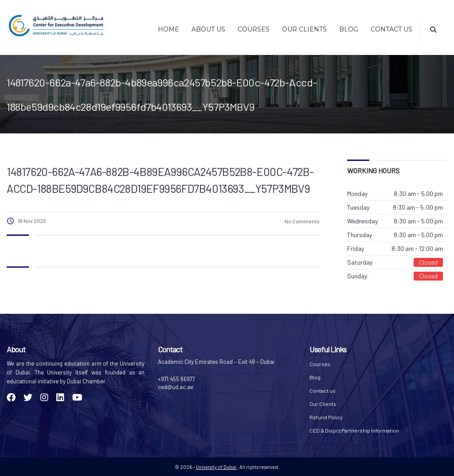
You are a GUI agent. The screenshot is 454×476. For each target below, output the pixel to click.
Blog (349, 29)
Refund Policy (326, 417)
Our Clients (304, 29)
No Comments (302, 221)
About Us (208, 29)
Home (168, 29)
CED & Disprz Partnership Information (354, 430)
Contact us (391, 29)
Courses (254, 29)
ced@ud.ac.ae (176, 387)
